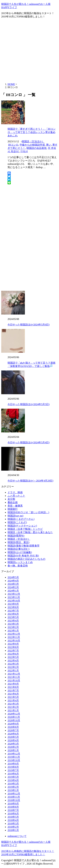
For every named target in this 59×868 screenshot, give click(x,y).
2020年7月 (13, 730)
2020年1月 (13, 750)
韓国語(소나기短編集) (20, 552)
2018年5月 (13, 817)
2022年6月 (13, 654)
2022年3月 (13, 664)
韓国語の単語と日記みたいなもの (26, 559)
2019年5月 (13, 777)
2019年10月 (14, 760)
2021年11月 (14, 677)
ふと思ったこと (16, 496)
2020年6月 (13, 734)
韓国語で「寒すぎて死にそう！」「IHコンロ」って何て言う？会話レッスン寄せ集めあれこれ (32, 132)
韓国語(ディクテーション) (22, 526)
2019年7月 (13, 770)
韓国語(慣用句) (16, 536)
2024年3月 (13, 584)
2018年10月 (14, 800)
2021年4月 (13, 700)
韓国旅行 (13, 509)
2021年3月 (13, 704)
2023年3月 (13, 624)
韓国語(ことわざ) (17, 522)
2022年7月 (13, 651)
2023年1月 (13, 631)
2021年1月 (13, 710)
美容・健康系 (15, 506)
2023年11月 (14, 597)
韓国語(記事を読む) (18, 549)
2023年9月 (13, 604)
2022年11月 (14, 637)
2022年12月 (14, 634)
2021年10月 (14, 680)
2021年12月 (14, 674)
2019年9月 (13, 764)
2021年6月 (13, 694)
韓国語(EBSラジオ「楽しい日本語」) (28, 512)
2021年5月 (13, 697)
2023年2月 (13, 627)
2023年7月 (13, 611)
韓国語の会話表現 (37, 148)
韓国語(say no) (15, 516)
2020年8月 (13, 727)
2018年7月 (13, 810)
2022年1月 (13, 670)
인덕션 (24, 151)
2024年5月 (13, 577)
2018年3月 (13, 824)
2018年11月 (14, 797)
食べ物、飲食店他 (18, 566)
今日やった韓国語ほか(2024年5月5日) (29, 404)
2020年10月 (14, 720)
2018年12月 (14, 794)
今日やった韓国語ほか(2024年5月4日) (29, 442)
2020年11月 (14, 717)
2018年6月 (13, 814)
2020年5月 (13, 737)
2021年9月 (13, 684)
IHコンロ (13, 145)
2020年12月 (14, 714)
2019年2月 (13, 787)
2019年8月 (13, 767)
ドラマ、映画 (15, 492)
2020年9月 (13, 724)
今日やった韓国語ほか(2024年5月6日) (29, 325)
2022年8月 (13, 647)
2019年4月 (13, 780)
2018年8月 (13, 807)
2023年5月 (13, 617)
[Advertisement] (29, 51)
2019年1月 (13, 790)
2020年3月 (13, 744)
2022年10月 (14, 641)
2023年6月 (13, 614)
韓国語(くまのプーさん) (21, 519)
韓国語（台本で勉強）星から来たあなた (30, 532)
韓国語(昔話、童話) (18, 542)
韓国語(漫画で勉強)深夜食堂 (24, 546)
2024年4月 (13, 581)
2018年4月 (13, 820)
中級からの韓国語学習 (32, 145)
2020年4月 (13, 740)
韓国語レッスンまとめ (20, 562)
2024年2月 (13, 587)
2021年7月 (13, 690)
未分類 (11, 499)
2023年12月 (14, 594)
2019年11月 (14, 757)
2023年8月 (13, 607)
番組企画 (13, 502)
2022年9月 (13, 644)
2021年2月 (13, 707)
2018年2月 (13, 827)
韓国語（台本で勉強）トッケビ (25, 529)
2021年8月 (13, 687)
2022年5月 (13, 657)
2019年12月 (14, 754)
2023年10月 (14, 601)
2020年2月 (13, 747)
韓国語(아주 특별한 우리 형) (23, 556)
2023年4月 (13, 621)
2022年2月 (13, 667)
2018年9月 (13, 804)
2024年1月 (13, 591)
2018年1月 (13, 830)
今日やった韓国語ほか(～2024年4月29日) (30, 481)
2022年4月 (13, 661)
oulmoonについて (17, 836)
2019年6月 (13, 774)
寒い (49, 145)
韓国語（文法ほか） (33, 141)
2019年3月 (13, 784)
